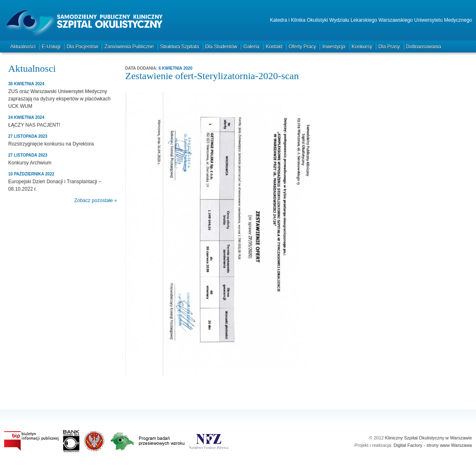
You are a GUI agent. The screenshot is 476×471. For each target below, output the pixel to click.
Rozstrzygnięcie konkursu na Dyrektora (51, 144)
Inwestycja (334, 47)
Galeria (251, 47)
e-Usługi (51, 47)
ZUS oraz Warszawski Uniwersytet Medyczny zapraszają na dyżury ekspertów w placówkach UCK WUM (59, 99)
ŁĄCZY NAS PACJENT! (34, 125)
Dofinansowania (424, 47)
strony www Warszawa (449, 445)
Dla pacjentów (82, 47)
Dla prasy (389, 47)
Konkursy (362, 47)
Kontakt (274, 47)
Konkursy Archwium (30, 163)
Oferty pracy (302, 47)
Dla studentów (221, 47)
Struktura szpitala (180, 47)
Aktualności (23, 47)
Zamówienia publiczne (129, 47)
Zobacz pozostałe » (96, 200)
